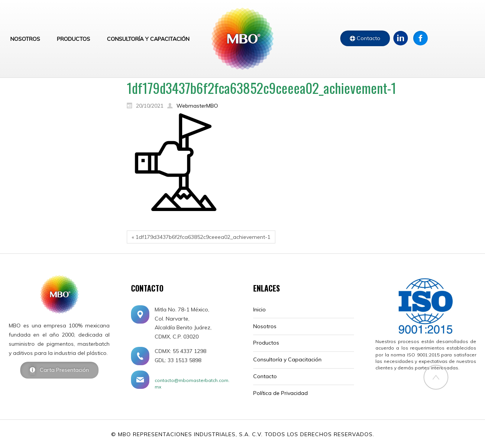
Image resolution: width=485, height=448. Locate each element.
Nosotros (265, 326)
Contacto (368, 38)
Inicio (259, 309)
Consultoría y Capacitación (287, 359)
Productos (266, 343)
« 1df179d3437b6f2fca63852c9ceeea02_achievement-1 (201, 237)
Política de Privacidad (280, 393)
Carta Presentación (62, 370)
